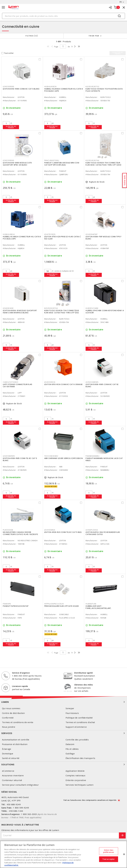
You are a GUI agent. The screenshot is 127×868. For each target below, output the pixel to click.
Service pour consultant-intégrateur (20, 785)
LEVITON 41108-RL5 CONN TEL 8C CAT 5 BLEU (63, 532)
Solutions (63, 764)
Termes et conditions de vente (18, 722)
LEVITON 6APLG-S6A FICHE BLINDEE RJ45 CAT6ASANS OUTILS (103, 533)
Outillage (70, 754)
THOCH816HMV (51, 456)
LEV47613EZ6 (50, 234)
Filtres (32, 36)
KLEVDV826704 (51, 308)
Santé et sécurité (11, 758)
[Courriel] (60, 835)
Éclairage (7, 749)
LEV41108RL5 (50, 530)
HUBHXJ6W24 (50, 87)
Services (63, 733)
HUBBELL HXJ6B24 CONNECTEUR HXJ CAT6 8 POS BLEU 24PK (22, 238)
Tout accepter (109, 859)
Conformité (8, 718)
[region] (63, 854)
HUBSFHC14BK (92, 308)
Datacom (70, 744)
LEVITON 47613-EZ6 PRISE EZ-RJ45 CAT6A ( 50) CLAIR (63, 238)
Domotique (8, 754)
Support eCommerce (76, 727)
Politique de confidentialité (79, 718)
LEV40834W (8, 308)
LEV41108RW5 (9, 456)
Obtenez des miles (84, 685)
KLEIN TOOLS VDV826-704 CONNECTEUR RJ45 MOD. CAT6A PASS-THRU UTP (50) (62, 312)
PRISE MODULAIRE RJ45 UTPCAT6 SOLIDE (62, 606)
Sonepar (70, 708)
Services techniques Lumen (79, 785)
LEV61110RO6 (50, 382)
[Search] (63, 16)
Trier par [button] (94, 36)
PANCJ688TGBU (52, 160)
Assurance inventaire (13, 776)
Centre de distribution (13, 713)
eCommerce (8, 771)
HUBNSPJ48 (91, 604)
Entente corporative (76, 780)
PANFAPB (7, 604)
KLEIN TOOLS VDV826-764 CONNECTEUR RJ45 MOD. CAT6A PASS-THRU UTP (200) (103, 164)
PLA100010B (8, 530)
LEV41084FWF (92, 234)
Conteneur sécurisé (12, 780)
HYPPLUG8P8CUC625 (54, 604)
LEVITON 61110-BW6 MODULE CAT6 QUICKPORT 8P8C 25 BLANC (17, 164)
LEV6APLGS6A (92, 530)
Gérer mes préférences (109, 851)
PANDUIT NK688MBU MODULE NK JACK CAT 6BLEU (104, 459)
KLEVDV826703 (92, 87)
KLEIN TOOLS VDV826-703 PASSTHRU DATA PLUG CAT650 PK (104, 90)
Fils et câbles (72, 749)
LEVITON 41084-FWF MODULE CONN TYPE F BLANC (103, 238)
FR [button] (121, 2)
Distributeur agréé (83, 673)
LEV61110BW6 (8, 160)
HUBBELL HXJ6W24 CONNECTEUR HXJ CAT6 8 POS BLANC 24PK (63, 90)
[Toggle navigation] (3, 7)
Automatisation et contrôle (16, 740)
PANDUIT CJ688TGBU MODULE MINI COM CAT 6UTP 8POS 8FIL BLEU (62, 164)
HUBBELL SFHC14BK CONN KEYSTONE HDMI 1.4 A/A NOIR (105, 312)
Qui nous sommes (11, 708)
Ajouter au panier (11, 127)
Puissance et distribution (15, 744)
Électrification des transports (80, 758)
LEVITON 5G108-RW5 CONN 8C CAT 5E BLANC (102, 385)
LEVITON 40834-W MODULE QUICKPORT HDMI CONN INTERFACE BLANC (20, 312)
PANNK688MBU (92, 456)
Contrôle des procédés (77, 740)
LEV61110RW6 (8, 87)
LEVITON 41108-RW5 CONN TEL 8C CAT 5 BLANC (20, 459)
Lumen (63, 702)
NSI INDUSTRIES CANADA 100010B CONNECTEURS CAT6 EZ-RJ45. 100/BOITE (20, 533)
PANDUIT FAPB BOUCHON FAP (16, 606)
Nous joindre (9, 727)
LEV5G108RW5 (92, 382)
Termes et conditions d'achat (80, 722)
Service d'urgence (21, 673)
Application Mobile (75, 771)
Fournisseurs (72, 713)
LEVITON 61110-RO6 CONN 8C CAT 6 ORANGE (63, 384)
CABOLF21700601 (11, 382)
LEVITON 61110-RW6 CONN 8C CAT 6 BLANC (21, 89)
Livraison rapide (20, 686)
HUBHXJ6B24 (9, 234)
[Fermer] (124, 854)
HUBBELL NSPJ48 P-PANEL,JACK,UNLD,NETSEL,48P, (98, 607)
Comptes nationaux (75, 776)
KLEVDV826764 (92, 160)
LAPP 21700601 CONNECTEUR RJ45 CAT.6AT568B (17, 385)
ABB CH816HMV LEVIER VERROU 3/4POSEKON (63, 458)
